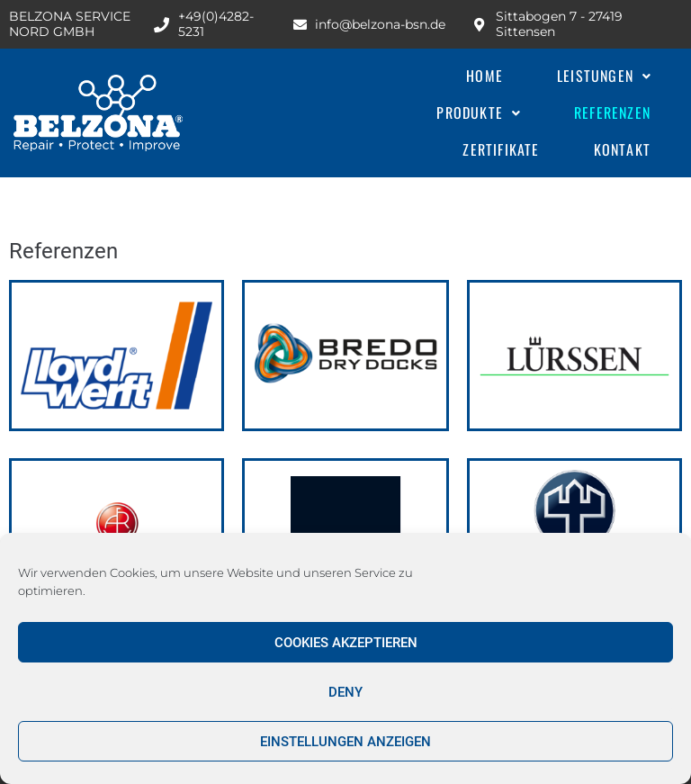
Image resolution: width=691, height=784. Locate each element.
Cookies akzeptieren (346, 643)
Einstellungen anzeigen (345, 742)
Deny (345, 692)
